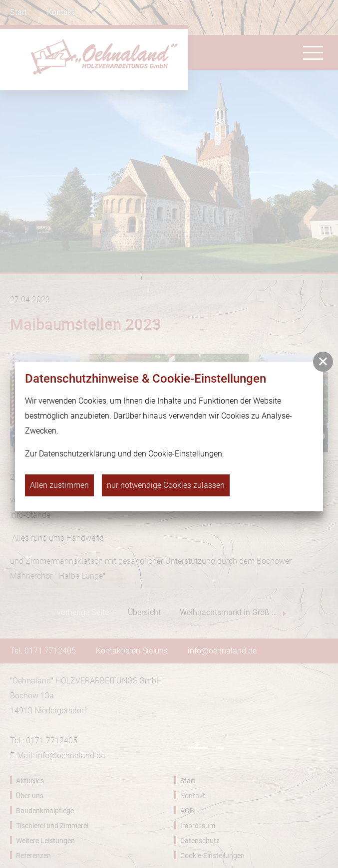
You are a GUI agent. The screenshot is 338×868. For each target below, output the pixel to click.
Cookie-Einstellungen (185, 454)
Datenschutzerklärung (77, 454)
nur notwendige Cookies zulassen (166, 485)
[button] (323, 362)
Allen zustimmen (59, 485)
